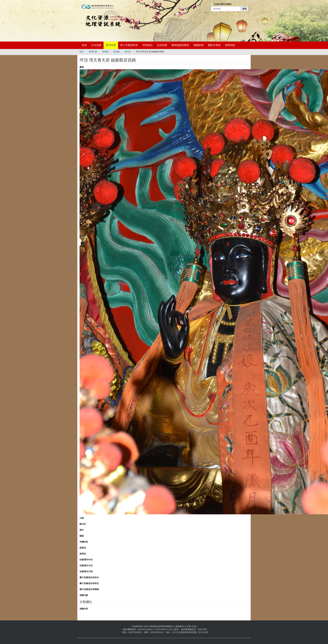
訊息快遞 (162, 45)
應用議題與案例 (180, 45)
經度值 (83, 548)
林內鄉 (116, 52)
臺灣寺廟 (111, 45)
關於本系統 (214, 45)
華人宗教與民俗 (129, 45)
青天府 (128, 52)
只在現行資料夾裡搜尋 (222, 4)
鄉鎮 (82, 536)
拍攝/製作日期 (86, 571)
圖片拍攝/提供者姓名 (89, 577)
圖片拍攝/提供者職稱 (89, 589)
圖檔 (82, 67)
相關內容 (84, 609)
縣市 (82, 530)
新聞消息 (230, 45)
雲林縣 (105, 52)
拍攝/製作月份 (86, 566)
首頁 (84, 45)
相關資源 (199, 45)
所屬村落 (84, 542)
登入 (207, 13)
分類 (82, 518)
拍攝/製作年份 (86, 560)
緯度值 (83, 554)
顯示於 (83, 524)
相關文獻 (84, 595)
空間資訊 (147, 45)
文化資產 (96, 45)
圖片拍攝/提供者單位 (89, 583)
